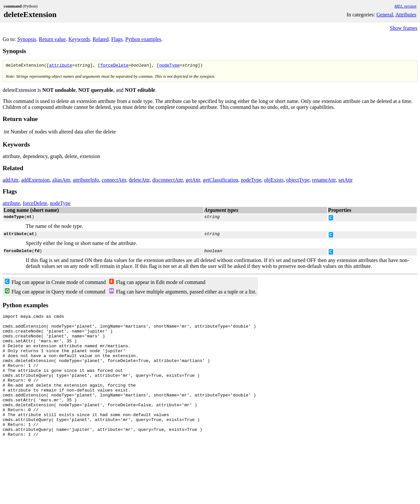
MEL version (405, 6)
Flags (117, 39)
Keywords (79, 39)
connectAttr (114, 181)
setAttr (346, 181)
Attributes (406, 15)
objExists (274, 181)
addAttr (10, 181)
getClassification (220, 181)
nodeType (169, 66)
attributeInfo (86, 181)
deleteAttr (139, 181)
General (385, 15)
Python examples (143, 39)
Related (101, 39)
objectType (298, 181)
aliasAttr (61, 181)
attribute (61, 66)
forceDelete (115, 66)
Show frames (404, 28)
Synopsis (27, 39)
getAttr (193, 181)
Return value (52, 39)
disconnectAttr (168, 181)
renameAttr (324, 181)
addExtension (35, 181)
